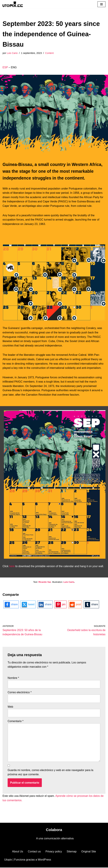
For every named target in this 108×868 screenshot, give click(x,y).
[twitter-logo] (28, 605)
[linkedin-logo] (45, 605)
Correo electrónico (20, 692)
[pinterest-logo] (60, 605)
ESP (5, 67)
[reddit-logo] (75, 605)
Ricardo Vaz (45, 582)
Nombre (13, 678)
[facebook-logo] (11, 605)
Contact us (34, 852)
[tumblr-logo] (91, 605)
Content (50, 53)
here (12, 566)
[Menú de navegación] (101, 4)
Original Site (89, 852)
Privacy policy (54, 852)
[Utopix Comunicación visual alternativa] (13, 4)
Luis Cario (12, 53)
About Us (17, 852)
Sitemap (72, 852)
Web (10, 707)
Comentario (15, 721)
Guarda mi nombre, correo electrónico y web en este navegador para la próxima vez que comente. (50, 773)
